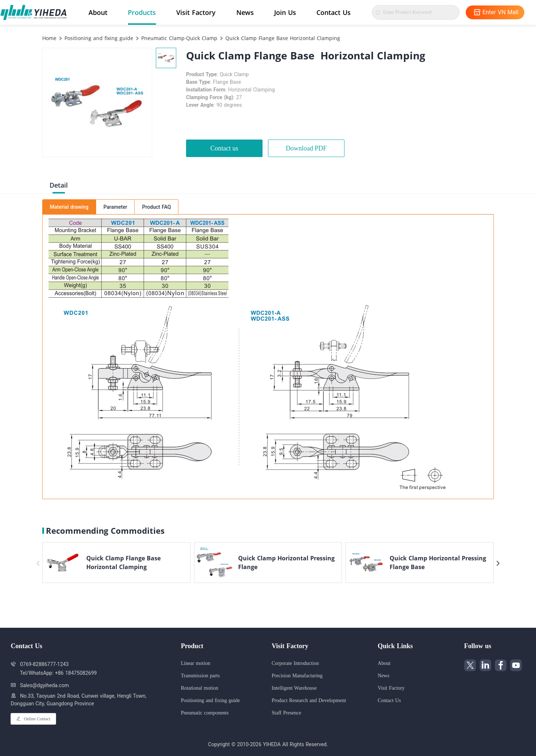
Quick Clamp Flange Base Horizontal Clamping (282, 38)
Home (49, 38)
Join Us (285, 12)
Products (142, 12)
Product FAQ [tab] (156, 207)
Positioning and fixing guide (98, 38)
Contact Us (334, 12)
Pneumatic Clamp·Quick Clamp (178, 38)
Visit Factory (196, 12)
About (98, 12)
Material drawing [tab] (69, 207)
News (245, 12)
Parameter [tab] (115, 207)
